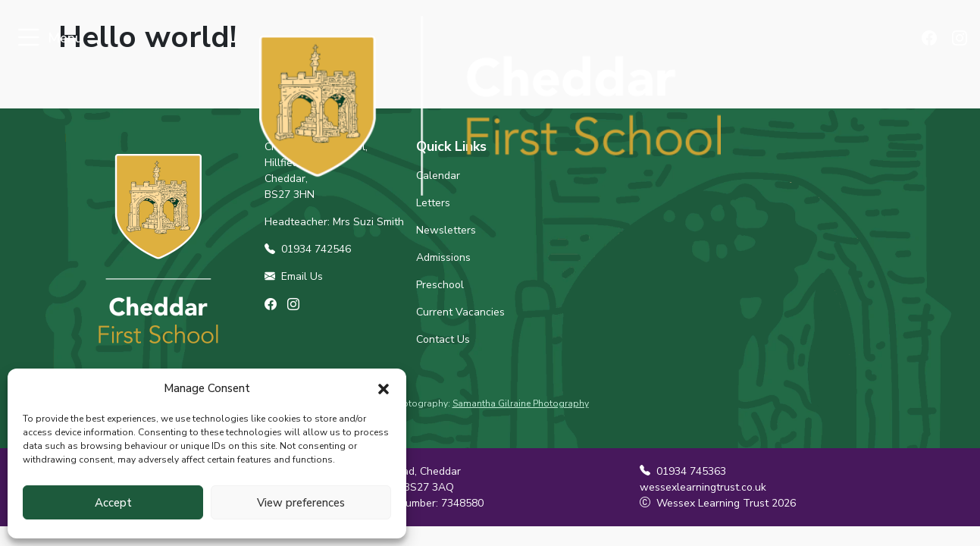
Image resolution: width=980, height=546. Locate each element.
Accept (113, 503)
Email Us (294, 276)
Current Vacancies (460, 312)
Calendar (438, 176)
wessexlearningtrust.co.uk (703, 487)
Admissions (443, 257)
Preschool (440, 285)
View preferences (301, 503)
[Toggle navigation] (28, 38)
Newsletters (446, 230)
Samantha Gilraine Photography (521, 403)
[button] (384, 388)
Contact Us (443, 339)
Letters (433, 203)
